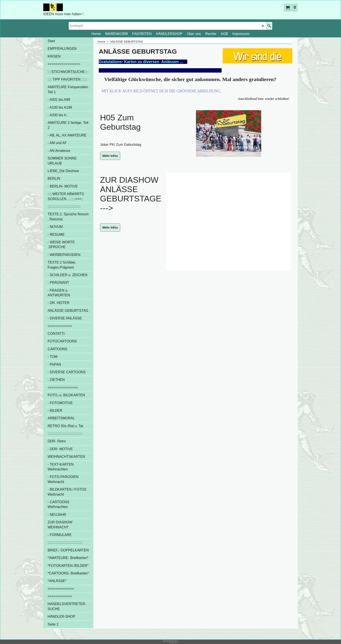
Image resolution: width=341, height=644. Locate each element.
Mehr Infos (110, 156)
